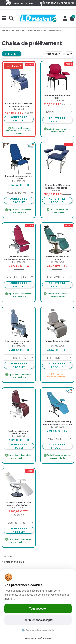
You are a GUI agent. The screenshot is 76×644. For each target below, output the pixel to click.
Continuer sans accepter (38, 620)
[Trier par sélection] (54, 54)
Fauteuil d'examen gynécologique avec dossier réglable (19, 259)
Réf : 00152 (57, 190)
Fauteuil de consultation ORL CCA (19, 342)
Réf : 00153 (19, 109)
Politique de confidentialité (38, 638)
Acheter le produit (57, 120)
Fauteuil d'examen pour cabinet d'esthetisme (19, 504)
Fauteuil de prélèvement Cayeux (19, 177)
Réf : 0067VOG (19, 181)
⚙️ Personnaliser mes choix (38, 630)
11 (69, 54)
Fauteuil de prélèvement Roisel (57, 97)
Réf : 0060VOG (57, 346)
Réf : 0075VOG (19, 508)
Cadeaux (7, 557)
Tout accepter (38, 609)
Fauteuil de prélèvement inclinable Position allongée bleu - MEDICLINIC (19, 106)
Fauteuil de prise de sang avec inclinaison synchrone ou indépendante (57, 424)
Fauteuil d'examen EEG (57, 341)
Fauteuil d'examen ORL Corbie (57, 258)
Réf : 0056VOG (19, 346)
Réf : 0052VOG (57, 262)
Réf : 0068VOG (57, 100)
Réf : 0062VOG (19, 436)
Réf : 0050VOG (19, 262)
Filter (11, 54)
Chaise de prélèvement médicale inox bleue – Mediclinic (57, 188)
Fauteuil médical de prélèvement (19, 432)
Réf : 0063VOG (57, 427)
